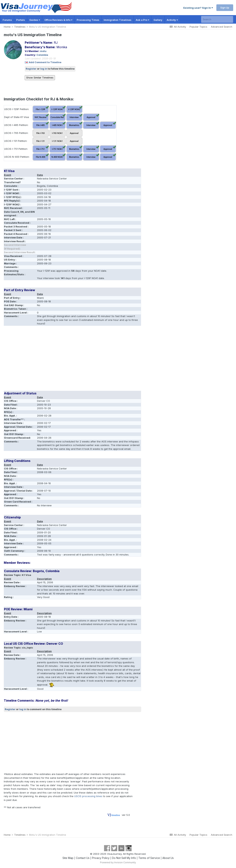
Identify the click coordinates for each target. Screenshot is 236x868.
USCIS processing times (88, 796)
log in (44, 69)
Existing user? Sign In (198, 8)
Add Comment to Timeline (45, 62)
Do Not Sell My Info (124, 858)
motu (43, 51)
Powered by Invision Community (118, 862)
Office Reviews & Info (58, 20)
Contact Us (83, 858)
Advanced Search (222, 27)
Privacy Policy (101, 858)
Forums (7, 20)
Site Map (68, 858)
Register (31, 69)
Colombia (42, 55)
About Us (168, 858)
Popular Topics (198, 27)
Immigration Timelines (118, 20)
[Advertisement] (72, 360)
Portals (21, 20)
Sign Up (225, 8)
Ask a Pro (142, 20)
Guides (35, 20)
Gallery (158, 20)
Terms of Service (149, 858)
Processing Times (88, 20)
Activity (172, 20)
